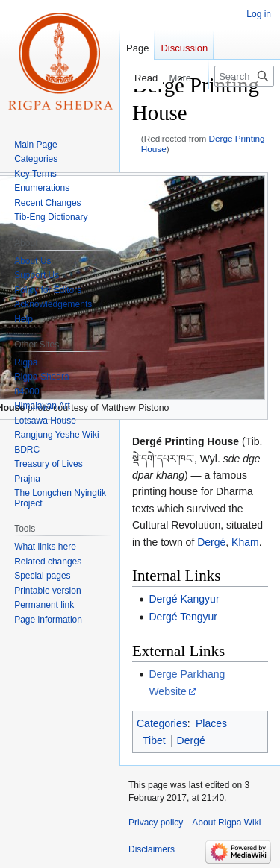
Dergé (211, 542)
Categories (162, 723)
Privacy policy (156, 823)
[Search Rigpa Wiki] (244, 76)
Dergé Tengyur (183, 617)
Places (211, 723)
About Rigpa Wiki (226, 823)
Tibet (154, 740)
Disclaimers (152, 849)
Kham (245, 542)
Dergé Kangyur (184, 599)
